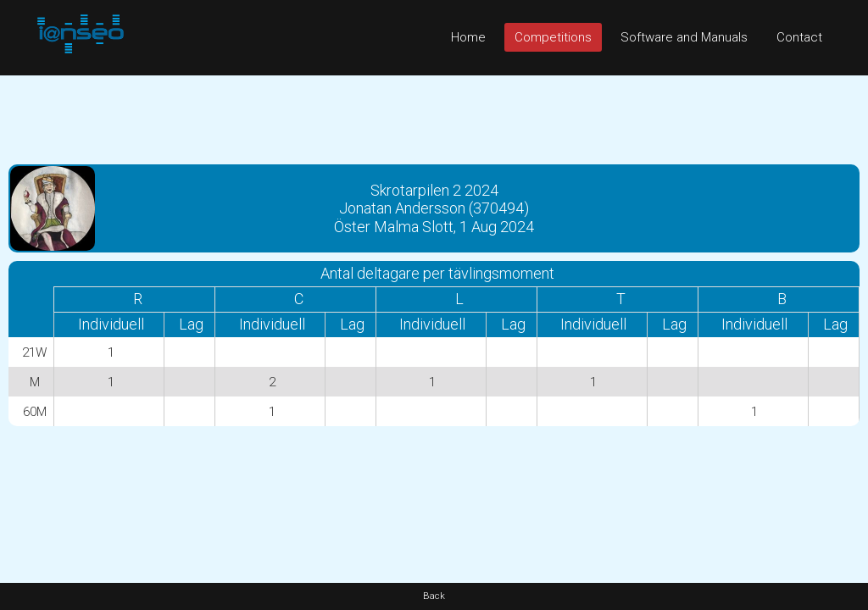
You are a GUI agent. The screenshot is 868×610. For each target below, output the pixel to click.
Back (434, 596)
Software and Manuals (684, 37)
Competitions (553, 37)
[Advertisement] (434, 114)
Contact (799, 37)
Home (468, 37)
